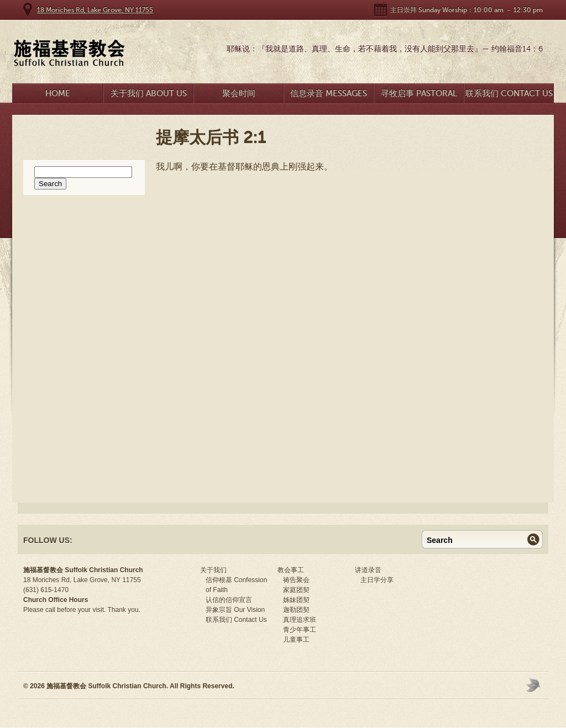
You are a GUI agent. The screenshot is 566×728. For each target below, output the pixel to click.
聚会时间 (239, 93)
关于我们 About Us (149, 93)
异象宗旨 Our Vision (235, 610)
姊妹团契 (296, 600)
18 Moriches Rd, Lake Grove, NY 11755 (95, 10)
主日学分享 (377, 580)
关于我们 (213, 570)
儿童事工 (296, 640)
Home (58, 93)
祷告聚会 (296, 580)
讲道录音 (368, 570)
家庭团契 (296, 590)
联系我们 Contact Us (509, 93)
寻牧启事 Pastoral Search (419, 96)
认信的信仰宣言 (229, 600)
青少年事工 (300, 630)
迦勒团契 (296, 610)
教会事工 (291, 570)
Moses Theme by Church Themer (534, 685)
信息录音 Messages (329, 93)
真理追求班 (300, 620)
